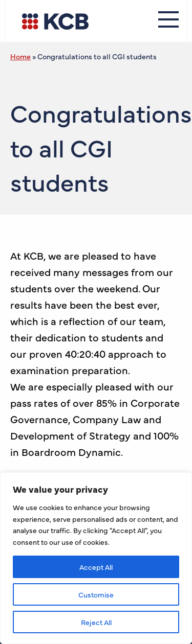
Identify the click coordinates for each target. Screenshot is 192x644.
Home (20, 56)
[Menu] (168, 21)
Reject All (96, 622)
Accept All (96, 567)
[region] (96, 558)
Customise (96, 594)
